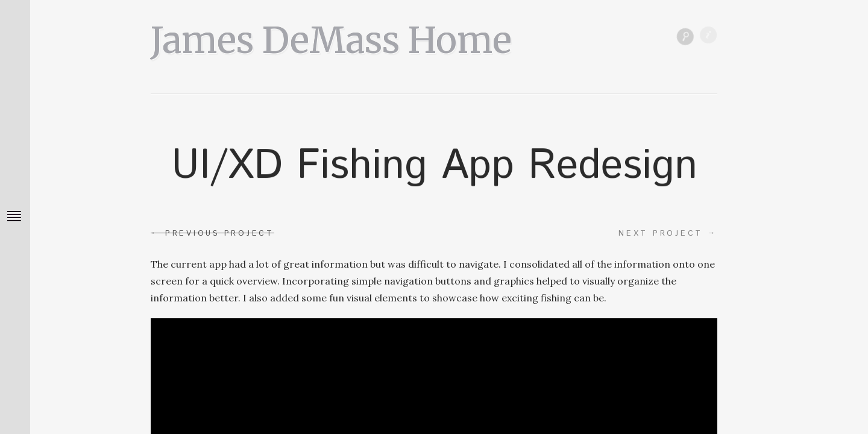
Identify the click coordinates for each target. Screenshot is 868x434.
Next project (668, 233)
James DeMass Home (331, 36)
